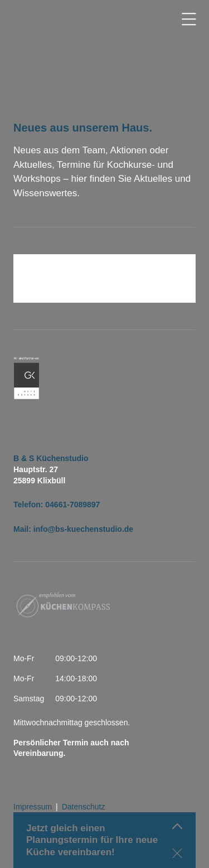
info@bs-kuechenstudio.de (83, 529)
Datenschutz (84, 807)
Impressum (33, 807)
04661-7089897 (72, 505)
